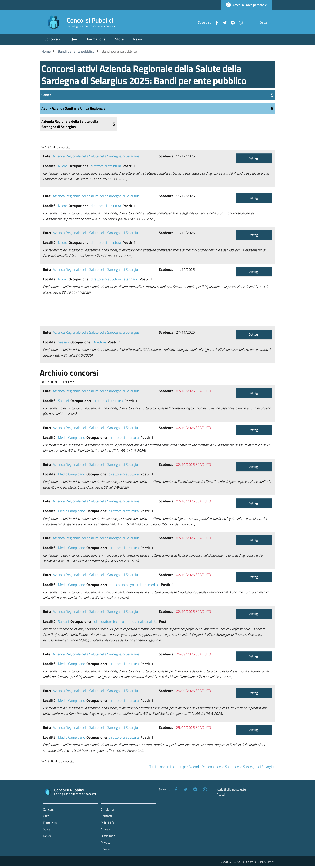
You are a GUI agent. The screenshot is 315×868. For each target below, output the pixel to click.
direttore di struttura (106, 166)
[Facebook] (207, 22)
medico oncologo (121, 585)
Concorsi (49, 810)
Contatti (106, 816)
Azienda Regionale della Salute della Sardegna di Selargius (96, 156)
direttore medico (147, 585)
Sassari (63, 342)
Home (46, 51)
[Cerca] (267, 22)
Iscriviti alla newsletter (232, 790)
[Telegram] (223, 22)
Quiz (46, 816)
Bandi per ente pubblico (76, 51)
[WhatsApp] (231, 22)
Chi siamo (107, 810)
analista (151, 622)
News (47, 836)
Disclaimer (108, 836)
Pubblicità (107, 823)
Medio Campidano (72, 438)
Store (47, 830)
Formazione (51, 823)
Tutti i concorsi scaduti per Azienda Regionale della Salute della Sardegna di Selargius (212, 767)
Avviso (105, 830)
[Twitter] (215, 22)
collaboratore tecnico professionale (119, 622)
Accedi (221, 795)
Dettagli (254, 158)
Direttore (99, 342)
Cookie (105, 849)
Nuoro (63, 166)
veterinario (130, 279)
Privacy (106, 843)
